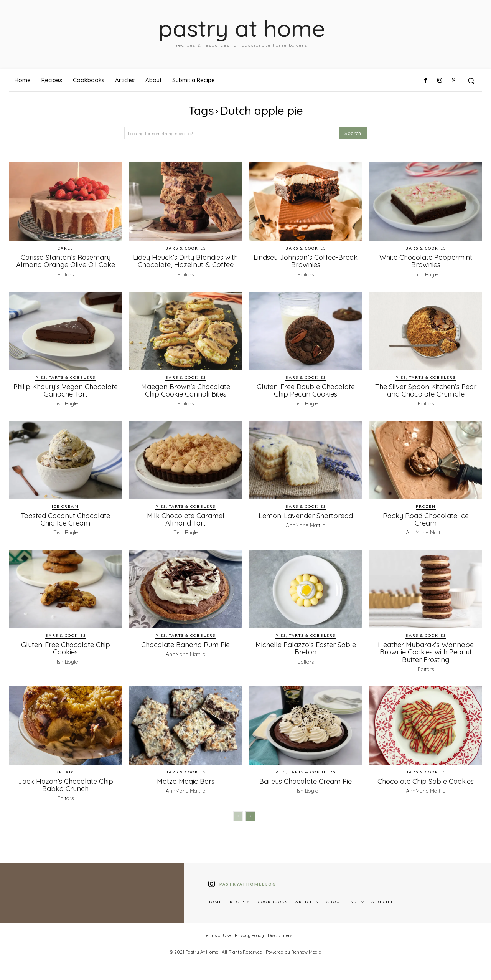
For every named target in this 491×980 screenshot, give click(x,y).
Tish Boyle (426, 274)
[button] (471, 81)
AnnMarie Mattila (306, 532)
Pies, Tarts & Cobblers (65, 384)
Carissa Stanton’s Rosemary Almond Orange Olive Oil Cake (65, 261)
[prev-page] (238, 823)
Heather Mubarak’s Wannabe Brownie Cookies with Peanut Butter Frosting (426, 659)
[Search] (353, 133)
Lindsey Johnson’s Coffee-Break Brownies (306, 261)
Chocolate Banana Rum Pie (185, 652)
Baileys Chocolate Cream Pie (306, 788)
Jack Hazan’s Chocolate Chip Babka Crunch (66, 792)
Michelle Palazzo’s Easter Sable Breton (306, 655)
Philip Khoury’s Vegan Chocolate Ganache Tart (66, 397)
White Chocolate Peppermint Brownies (426, 261)
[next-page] (250, 823)
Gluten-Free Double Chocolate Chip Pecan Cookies (306, 397)
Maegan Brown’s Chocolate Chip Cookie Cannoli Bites (185, 397)
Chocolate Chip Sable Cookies (426, 788)
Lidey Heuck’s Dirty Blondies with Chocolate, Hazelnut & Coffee (186, 264)
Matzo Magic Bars (185, 788)
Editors (66, 274)
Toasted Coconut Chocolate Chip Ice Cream (66, 526)
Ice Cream (65, 513)
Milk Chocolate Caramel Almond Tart (185, 526)
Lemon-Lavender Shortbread (306, 522)
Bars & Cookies (186, 248)
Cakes (65, 248)
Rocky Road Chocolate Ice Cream (426, 526)
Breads (65, 779)
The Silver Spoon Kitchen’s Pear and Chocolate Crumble (426, 397)
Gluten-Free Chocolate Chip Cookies (65, 655)
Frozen (426, 513)
